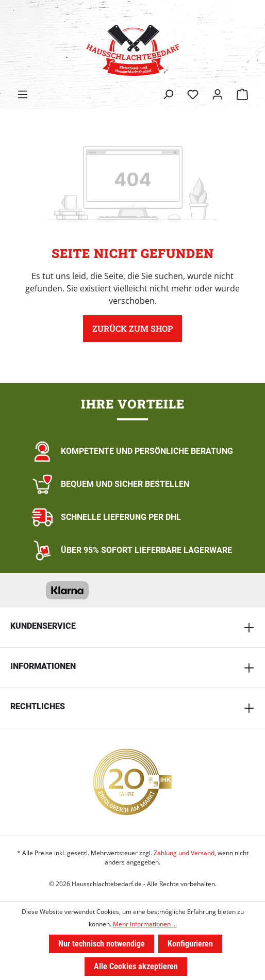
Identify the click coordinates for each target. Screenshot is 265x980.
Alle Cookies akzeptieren (136, 966)
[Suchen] (168, 94)
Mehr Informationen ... (145, 924)
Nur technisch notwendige (102, 944)
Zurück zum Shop (132, 328)
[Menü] (23, 94)
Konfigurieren (190, 944)
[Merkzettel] (193, 94)
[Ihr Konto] (218, 94)
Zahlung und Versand (184, 853)
